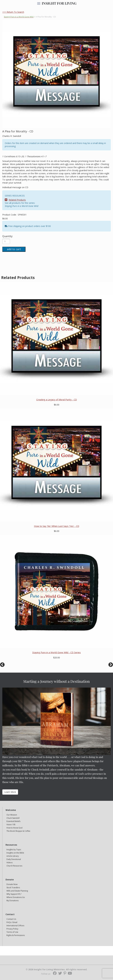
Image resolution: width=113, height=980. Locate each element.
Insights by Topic (14, 850)
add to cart (14, 249)
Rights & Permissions (16, 935)
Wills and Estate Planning (17, 891)
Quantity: (8, 236)
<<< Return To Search (13, 12)
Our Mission (12, 815)
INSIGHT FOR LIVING (59, 3)
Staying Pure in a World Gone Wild (19, 17)
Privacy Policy (12, 929)
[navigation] (39, 4)
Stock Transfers (13, 888)
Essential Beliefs (13, 821)
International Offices (15, 926)
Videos (9, 863)
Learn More (10, 792)
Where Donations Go (16, 897)
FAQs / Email (12, 922)
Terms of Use (12, 932)
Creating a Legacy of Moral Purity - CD (57, 399)
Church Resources (14, 866)
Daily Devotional (14, 859)
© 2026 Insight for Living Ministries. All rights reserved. (56, 969)
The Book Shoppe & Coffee (18, 831)
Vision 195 (11, 825)
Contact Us (11, 919)
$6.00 (5, 219)
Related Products (15, 200)
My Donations (13, 901)
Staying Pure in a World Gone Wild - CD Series (56, 652)
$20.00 (57, 658)
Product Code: (10, 215)
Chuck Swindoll (13, 818)
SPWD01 (22, 215)
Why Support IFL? (14, 894)
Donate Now (12, 884)
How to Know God (14, 828)
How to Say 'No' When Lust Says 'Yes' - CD (57, 526)
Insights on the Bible (15, 853)
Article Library (13, 856)
